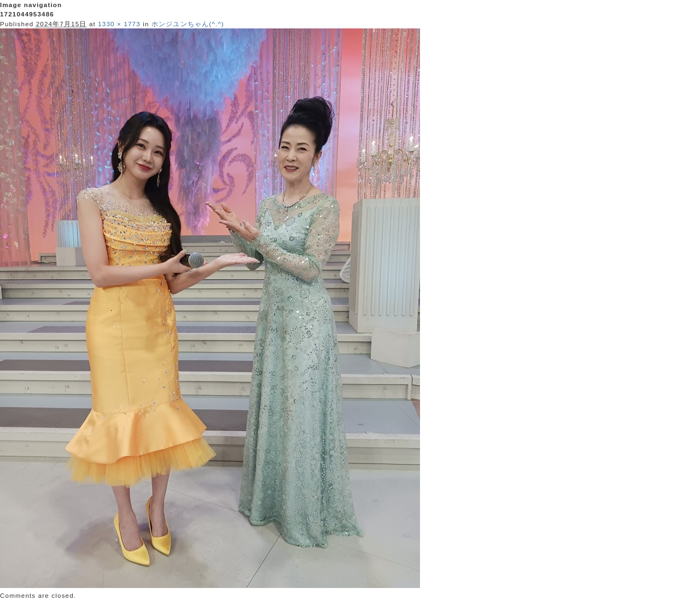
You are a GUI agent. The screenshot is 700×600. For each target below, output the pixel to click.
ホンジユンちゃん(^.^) (188, 24)
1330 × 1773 (119, 24)
